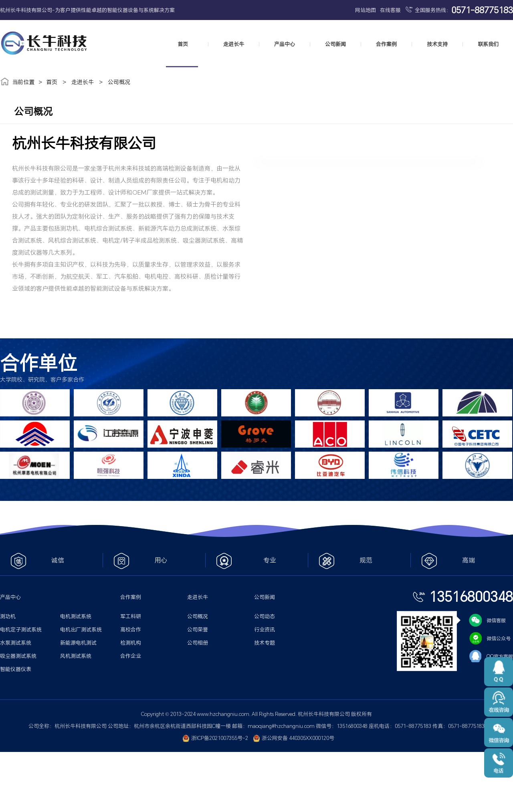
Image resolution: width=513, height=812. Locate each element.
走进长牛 (234, 44)
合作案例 (386, 44)
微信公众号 (490, 638)
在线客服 (390, 10)
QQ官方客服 (491, 656)
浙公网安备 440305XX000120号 (294, 738)
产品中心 (285, 44)
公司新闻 (335, 44)
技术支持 (437, 44)
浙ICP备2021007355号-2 (215, 738)
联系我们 (488, 44)
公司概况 (119, 82)
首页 (183, 44)
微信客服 (487, 620)
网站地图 (366, 10)
